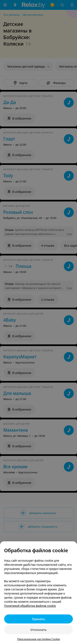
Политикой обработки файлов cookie (30, 606)
